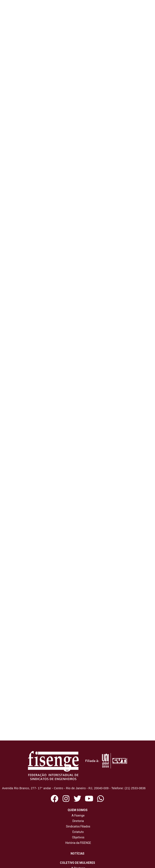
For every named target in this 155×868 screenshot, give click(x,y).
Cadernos (78, 841)
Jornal (78, 819)
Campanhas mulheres (77, 789)
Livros (78, 836)
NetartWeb (86, 864)
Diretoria (77, 720)
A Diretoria (78, 767)
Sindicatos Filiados (77, 725)
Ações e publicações (78, 773)
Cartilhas (78, 830)
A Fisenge (77, 714)
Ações (77, 805)
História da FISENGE (78, 742)
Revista (78, 825)
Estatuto (77, 731)
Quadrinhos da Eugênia (77, 784)
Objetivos (78, 736)
